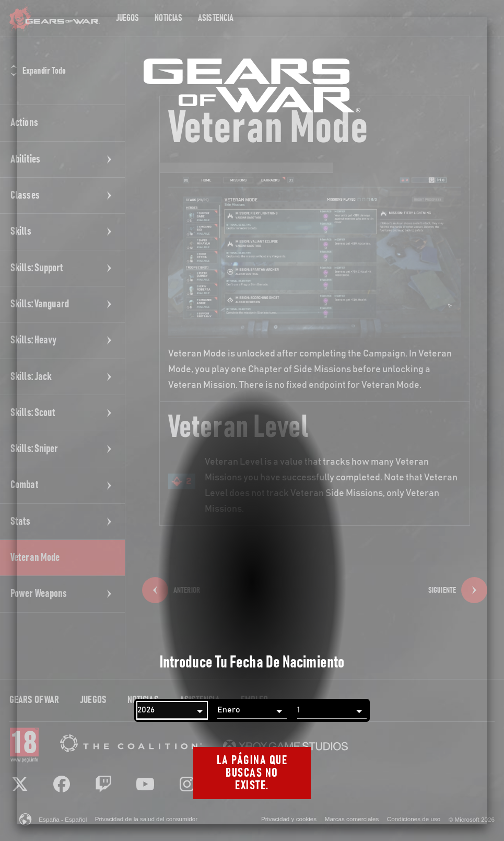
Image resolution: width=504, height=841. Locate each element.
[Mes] (252, 710)
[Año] (172, 710)
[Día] (332, 710)
